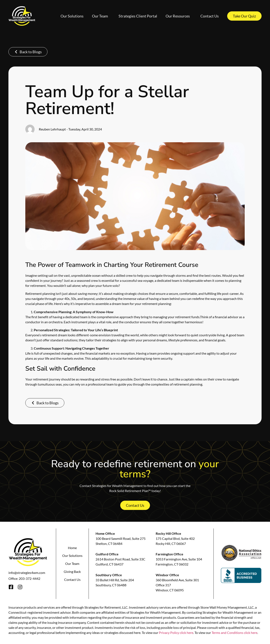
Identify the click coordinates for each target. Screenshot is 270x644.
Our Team (101, 16)
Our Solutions (72, 16)
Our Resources (179, 16)
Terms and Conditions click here (234, 633)
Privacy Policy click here (176, 633)
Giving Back (72, 571)
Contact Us (210, 16)
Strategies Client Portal (138, 16)
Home (72, 548)
